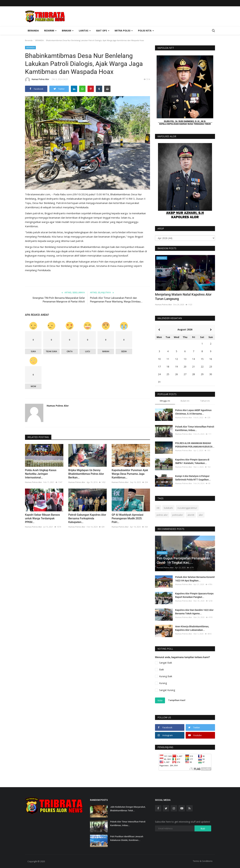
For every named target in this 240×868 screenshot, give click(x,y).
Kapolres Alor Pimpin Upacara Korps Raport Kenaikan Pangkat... (194, 595)
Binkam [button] (68, 31)
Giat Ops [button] (103, 31)
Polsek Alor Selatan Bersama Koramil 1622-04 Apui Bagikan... (195, 579)
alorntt (191, 515)
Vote (160, 700)
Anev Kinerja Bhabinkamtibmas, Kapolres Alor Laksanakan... (192, 628)
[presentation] (203, 260)
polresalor (178, 515)
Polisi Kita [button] (146, 31)
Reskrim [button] (50, 31)
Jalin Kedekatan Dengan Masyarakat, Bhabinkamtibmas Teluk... (128, 809)
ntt (158, 508)
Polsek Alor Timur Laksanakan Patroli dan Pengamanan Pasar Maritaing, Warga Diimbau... (116, 300)
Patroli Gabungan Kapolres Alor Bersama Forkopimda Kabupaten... (87, 518)
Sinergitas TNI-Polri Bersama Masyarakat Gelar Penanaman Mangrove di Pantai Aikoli (59, 300)
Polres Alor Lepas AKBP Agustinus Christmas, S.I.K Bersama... (193, 412)
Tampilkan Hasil (177, 700)
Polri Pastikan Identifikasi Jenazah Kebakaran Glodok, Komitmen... (127, 838)
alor (201, 515)
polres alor (162, 515)
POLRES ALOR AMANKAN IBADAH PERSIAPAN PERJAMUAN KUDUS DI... (195, 445)
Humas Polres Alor (37, 80)
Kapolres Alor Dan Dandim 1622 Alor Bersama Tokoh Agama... (194, 612)
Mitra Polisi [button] (124, 31)
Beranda (33, 31)
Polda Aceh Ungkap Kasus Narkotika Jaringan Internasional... (41, 474)
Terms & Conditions (203, 861)
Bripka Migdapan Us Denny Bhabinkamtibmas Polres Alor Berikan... (86, 474)
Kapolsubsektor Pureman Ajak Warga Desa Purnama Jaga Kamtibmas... (130, 474)
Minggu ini (165, 401)
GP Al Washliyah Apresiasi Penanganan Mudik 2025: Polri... (127, 518)
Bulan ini (185, 401)
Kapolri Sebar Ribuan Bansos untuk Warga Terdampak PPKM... (42, 518)
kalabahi (168, 508)
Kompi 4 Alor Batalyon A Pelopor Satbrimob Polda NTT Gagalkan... (193, 478)
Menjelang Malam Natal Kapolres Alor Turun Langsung (183, 297)
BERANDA (39, 40)
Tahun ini (205, 401)
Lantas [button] (85, 31)
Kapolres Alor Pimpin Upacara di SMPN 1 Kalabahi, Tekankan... (192, 461)
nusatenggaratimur (187, 508)
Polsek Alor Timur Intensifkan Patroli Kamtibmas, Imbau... (195, 428)
